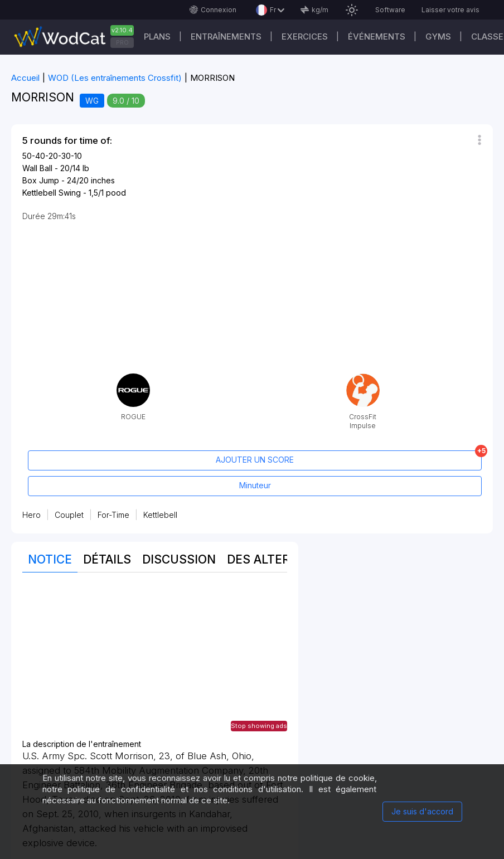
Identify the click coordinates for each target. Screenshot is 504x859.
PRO (122, 42)
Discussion (179, 559)
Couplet (69, 515)
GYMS (438, 37)
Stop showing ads (259, 726)
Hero (31, 515)
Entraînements (226, 37)
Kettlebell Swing (52, 193)
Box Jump (41, 180)
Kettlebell (160, 515)
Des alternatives (283, 559)
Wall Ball (37, 168)
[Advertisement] (155, 662)
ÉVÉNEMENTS (377, 37)
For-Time (113, 515)
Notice (50, 559)
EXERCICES (305, 37)
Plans (157, 37)
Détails (107, 559)
